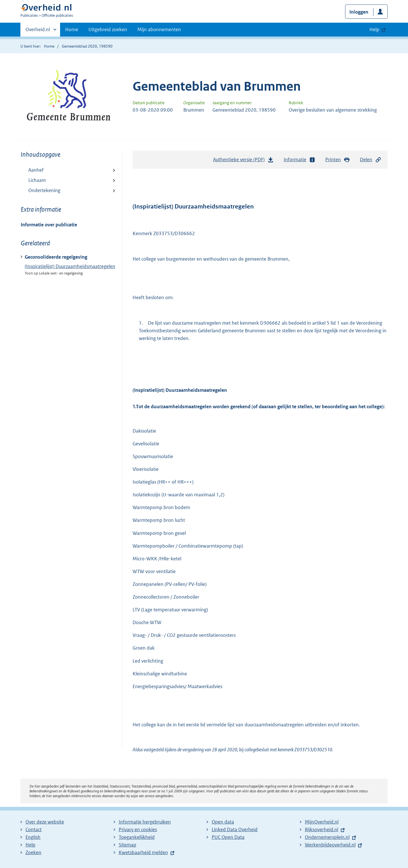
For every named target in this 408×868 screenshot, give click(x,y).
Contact (34, 829)
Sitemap (127, 845)
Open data (223, 822)
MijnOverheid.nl (322, 822)
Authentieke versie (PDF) (243, 161)
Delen (371, 160)
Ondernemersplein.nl (327, 837)
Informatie (299, 160)
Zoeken (33, 852)
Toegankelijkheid (137, 837)
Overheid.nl (38, 31)
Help (30, 845)
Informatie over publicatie (49, 225)
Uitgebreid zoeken (108, 29)
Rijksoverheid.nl (322, 829)
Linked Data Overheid (235, 829)
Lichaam (37, 180)
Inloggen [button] (359, 12)
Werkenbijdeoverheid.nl (330, 845)
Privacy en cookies (138, 829)
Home (72, 29)
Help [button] (374, 29)
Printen (338, 160)
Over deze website (45, 822)
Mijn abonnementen (159, 29)
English (33, 837)
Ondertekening (44, 190)
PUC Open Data (228, 837)
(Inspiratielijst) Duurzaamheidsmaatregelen (70, 266)
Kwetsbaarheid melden (143, 852)
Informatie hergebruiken (145, 822)
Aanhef (36, 170)
